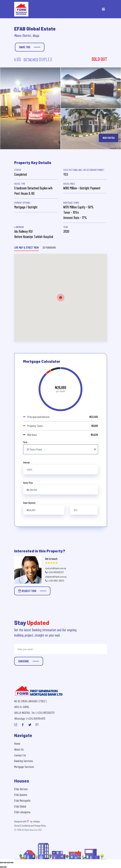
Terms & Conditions (22, 826)
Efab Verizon (21, 789)
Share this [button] (25, 47)
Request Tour (27, 591)
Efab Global (20, 806)
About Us (19, 749)
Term (25, 442)
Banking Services (24, 761)
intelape (36, 821)
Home (17, 743)
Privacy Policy (40, 826)
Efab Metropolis (22, 800)
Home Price (28, 483)
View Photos (109, 138)
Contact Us (20, 755)
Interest (26, 462)
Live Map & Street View (26, 247)
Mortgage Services (24, 767)
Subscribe (24, 661)
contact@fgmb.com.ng (56, 568)
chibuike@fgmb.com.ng (56, 577)
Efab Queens (21, 795)
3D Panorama (49, 247)
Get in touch (51, 559)
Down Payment (29, 503)
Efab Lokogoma (22, 812)
